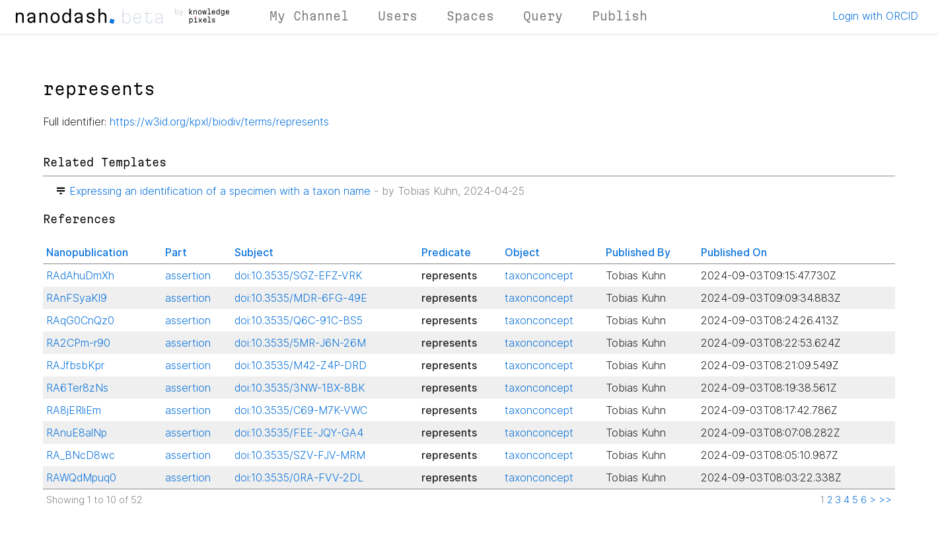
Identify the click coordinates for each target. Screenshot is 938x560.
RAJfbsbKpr (75, 365)
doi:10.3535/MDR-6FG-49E (301, 298)
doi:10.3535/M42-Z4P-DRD (301, 365)
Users (398, 16)
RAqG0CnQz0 (80, 320)
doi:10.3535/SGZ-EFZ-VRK (299, 275)
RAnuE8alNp (77, 433)
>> (885, 500)
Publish (620, 16)
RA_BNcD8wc (81, 455)
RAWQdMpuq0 (81, 477)
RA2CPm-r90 (78, 343)
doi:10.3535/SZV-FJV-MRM (300, 455)
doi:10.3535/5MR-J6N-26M (300, 343)
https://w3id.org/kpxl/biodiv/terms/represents (219, 122)
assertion (188, 275)
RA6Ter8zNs (77, 388)
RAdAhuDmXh (80, 275)
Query (543, 16)
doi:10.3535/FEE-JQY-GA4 (299, 433)
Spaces (470, 16)
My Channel (309, 16)
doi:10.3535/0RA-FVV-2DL (299, 477)
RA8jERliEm (74, 410)
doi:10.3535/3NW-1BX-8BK (300, 388)
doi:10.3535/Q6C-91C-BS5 (299, 320)
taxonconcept (539, 275)
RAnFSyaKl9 (77, 298)
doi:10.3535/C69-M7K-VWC (301, 410)
